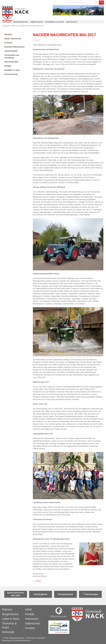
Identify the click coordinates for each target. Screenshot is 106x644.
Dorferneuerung (11, 74)
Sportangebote (41, 594)
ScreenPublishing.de (22, 641)
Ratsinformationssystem (15, 47)
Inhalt (28, 609)
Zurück (38, 581)
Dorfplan (8, 66)
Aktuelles (8, 34)
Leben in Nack (37, 22)
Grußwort (8, 43)
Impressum (32, 619)
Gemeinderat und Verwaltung (12, 56)
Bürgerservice (21, 22)
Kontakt (30, 614)
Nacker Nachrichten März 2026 (16, 594)
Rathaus (7, 22)
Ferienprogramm (65, 594)
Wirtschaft (72, 22)
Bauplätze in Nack (12, 70)
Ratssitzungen (92, 594)
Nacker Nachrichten (13, 39)
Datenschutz (33, 623)
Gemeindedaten (11, 51)
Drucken (30, 628)
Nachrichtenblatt (11, 62)
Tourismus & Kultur (55, 22)
